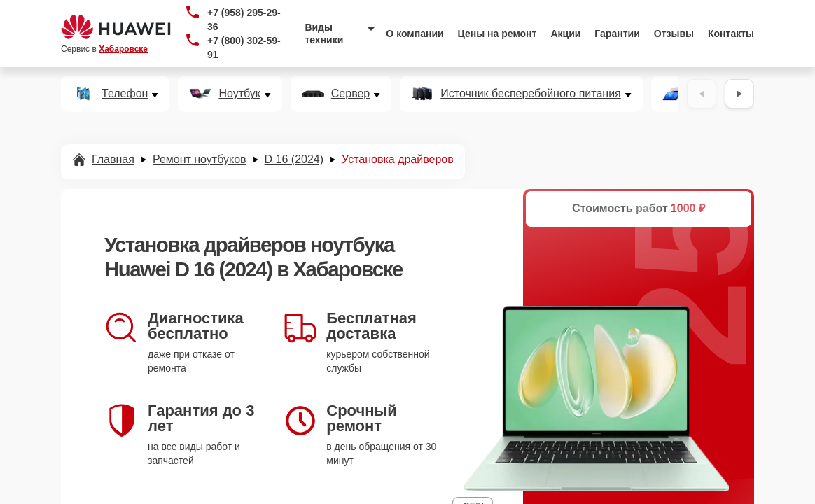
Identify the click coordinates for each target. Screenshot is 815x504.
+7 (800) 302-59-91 (244, 48)
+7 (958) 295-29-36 (244, 20)
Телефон (125, 94)
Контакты (731, 34)
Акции (565, 34)
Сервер (350, 94)
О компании (415, 34)
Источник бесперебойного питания (530, 94)
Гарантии (617, 34)
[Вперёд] (739, 94)
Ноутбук (239, 94)
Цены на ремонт (497, 34)
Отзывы (674, 34)
